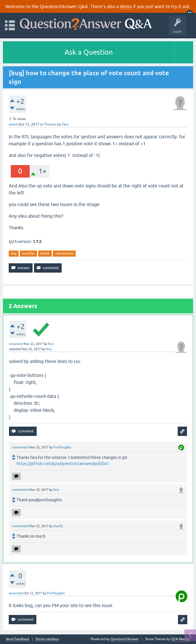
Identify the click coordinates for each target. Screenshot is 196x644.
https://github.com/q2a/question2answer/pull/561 (63, 464)
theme (45, 253)
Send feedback (18, 639)
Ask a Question (89, 52)
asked (13, 124)
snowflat (28, 253)
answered (16, 344)
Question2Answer (125, 639)
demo (126, 6)
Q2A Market (181, 639)
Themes (50, 124)
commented (20, 447)
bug (14, 253)
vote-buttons (64, 253)
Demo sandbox (47, 639)
